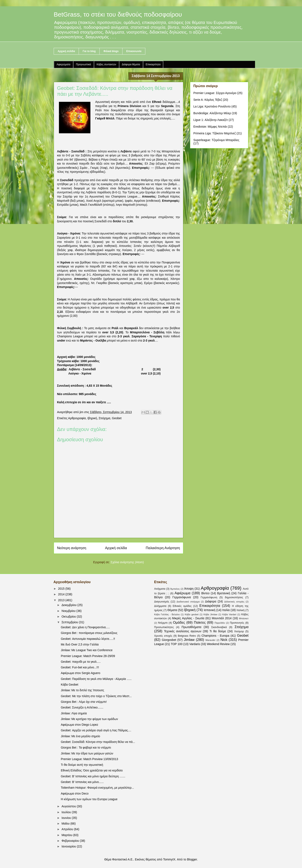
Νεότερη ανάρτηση (72, 548)
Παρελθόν (220, 623)
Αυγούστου (69, 806)
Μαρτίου (67, 835)
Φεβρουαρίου (71, 841)
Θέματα (172, 610)
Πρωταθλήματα (191, 627)
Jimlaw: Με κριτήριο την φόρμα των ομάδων (89, 719)
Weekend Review (218, 644)
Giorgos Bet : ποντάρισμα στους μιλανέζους (89, 633)
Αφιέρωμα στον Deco (75, 793)
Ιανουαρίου (69, 846)
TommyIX (169, 859)
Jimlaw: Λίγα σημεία (74, 713)
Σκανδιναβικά (219, 627)
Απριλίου (68, 829)
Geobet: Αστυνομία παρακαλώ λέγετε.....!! (88, 639)
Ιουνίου (67, 818)
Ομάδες (179, 623)
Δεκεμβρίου (69, 605)
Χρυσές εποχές (163, 636)
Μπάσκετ (244, 618)
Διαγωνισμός (162, 602)
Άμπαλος (175, 589)
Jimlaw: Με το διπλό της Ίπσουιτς (82, 690)
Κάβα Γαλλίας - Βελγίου (167, 614)
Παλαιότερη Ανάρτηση (163, 548)
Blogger (192, 859)
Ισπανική (210, 610)
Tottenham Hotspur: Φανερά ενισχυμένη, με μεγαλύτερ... (97, 788)
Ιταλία (226, 610)
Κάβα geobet (192, 614)
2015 (62, 589)
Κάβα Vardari (229, 614)
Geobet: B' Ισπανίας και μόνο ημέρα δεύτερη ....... (93, 776)
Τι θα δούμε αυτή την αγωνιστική (82, 765)
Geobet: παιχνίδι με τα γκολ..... (81, 662)
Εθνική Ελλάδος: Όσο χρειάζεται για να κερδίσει (92, 770)
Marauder (211, 640)
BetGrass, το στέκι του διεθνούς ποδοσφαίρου (118, 14)
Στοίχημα (104, 418)
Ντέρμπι (163, 623)
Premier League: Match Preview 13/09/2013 (89, 759)
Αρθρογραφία (77, 418)
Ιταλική (241, 610)
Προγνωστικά (83, 64)
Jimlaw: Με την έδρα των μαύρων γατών (87, 753)
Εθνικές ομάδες (182, 606)
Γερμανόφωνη (209, 597)
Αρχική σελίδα (66, 51)
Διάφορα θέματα (131, 64)
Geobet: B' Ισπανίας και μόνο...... (82, 782)
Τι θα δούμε (218, 631)
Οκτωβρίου (69, 617)
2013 (62, 600)
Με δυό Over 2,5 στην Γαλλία (80, 644)
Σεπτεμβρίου (70, 622)
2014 (62, 594)
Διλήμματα (160, 606)
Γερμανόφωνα (182, 597)
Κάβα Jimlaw (210, 614)
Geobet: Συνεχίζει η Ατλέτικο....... (82, 707)
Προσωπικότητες (164, 627)
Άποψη (189, 589)
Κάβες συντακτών (107, 64)
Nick (224, 640)
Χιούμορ (239, 631)
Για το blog (89, 51)
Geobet (117, 418)
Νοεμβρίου (69, 611)
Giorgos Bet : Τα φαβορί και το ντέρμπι (86, 748)
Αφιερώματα (63, 64)
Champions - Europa (215, 636)
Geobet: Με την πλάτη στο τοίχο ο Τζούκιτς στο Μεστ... (96, 696)
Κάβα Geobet (70, 685)
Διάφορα (211, 601)
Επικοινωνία (134, 51)
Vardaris (195, 644)
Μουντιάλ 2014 (222, 618)
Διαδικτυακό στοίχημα (188, 602)
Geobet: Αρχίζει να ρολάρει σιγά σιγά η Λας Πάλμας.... (96, 730)
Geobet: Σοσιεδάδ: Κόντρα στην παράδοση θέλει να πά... (98, 742)
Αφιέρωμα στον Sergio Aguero (81, 673)
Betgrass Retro (187, 636)
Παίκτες (200, 623)
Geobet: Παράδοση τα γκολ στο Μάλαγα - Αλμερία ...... (96, 679)
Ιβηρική (92, 418)
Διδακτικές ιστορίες (234, 602)
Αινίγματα (160, 589)
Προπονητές (237, 623)
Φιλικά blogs (111, 51)
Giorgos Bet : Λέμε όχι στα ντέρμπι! (84, 702)
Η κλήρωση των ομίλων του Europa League (89, 799)
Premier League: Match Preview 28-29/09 (88, 656)
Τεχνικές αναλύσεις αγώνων (183, 631)
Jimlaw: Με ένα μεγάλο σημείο (80, 736)
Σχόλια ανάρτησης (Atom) (127, 562)
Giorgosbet (169, 640)
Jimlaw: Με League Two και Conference (87, 650)
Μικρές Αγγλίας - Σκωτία (188, 618)
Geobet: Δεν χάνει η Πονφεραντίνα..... (85, 627)
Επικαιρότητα (153, 64)
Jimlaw (189, 640)
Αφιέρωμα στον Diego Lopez (79, 725)
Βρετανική (224, 593)
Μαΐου (66, 823)
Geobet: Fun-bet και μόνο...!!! (80, 667)
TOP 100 (177, 644)
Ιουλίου (67, 812)
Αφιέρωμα (182, 593)
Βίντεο (205, 593)
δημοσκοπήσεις (234, 597)
